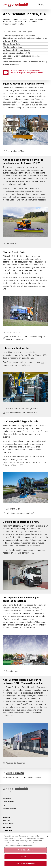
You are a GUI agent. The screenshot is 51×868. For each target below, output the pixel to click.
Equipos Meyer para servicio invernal (19, 35)
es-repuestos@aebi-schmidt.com (23, 364)
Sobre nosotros (31, 22)
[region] (25, 850)
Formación (7, 22)
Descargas (18, 22)
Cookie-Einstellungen (26, 850)
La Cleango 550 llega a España (17, 50)
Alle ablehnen (25, 857)
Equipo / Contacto (20, 19)
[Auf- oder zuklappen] (17, 32)
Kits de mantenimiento (13, 47)
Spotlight (7, 19)
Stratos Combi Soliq (12, 44)
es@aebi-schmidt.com (23, 553)
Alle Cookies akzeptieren (25, 864)
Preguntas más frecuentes (14, 24)
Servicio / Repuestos (38, 19)
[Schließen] (47, 836)
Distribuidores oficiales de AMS (17, 53)
